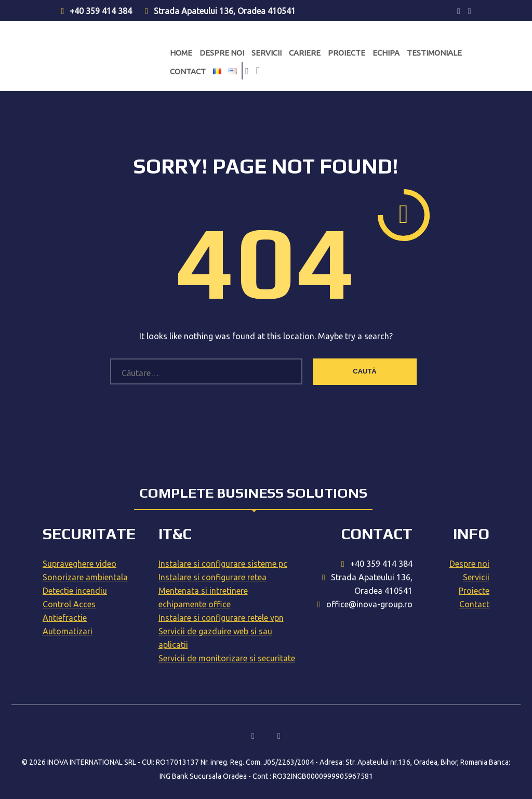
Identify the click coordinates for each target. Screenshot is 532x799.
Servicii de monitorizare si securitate (227, 658)
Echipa (386, 53)
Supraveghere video (79, 564)
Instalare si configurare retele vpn (221, 618)
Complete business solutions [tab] (253, 493)
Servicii (267, 53)
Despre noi (222, 53)
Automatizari (68, 631)
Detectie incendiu (75, 591)
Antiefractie (65, 618)
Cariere (305, 53)
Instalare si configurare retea (212, 577)
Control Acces (69, 604)
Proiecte (347, 53)
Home (181, 53)
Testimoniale (434, 53)
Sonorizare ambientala (85, 577)
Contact (188, 71)
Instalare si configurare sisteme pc (223, 564)
